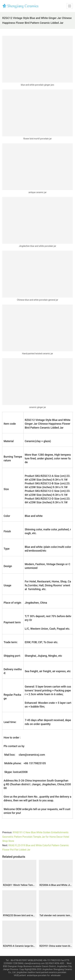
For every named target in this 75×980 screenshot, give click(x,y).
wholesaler (56, 975)
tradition (31, 972)
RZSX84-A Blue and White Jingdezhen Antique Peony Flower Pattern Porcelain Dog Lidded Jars (56, 885)
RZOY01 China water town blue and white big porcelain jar (56, 946)
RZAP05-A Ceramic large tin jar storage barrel (19, 946)
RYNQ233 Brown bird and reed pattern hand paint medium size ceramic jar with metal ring (19, 915)
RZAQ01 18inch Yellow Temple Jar (19, 885)
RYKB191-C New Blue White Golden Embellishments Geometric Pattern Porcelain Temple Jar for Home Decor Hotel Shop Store (36, 837)
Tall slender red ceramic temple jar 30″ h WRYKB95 (56, 915)
